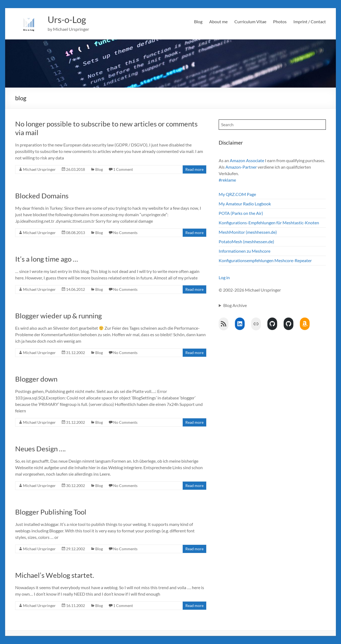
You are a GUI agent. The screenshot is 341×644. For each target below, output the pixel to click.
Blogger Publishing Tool (51, 512)
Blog (198, 21)
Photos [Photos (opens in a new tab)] (280, 21)
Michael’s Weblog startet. (55, 575)
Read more (194, 169)
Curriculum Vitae (250, 21)
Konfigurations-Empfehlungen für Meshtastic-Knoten (269, 223)
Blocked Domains (42, 196)
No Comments (125, 233)
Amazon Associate (247, 160)
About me (218, 21)
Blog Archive (235, 305)
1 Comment (123, 169)
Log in (224, 277)
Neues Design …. (40, 449)
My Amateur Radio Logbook (245, 204)
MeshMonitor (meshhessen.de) (248, 232)
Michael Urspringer (39, 169)
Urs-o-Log (69, 20)
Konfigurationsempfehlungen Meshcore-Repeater (265, 260)
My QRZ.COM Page (237, 194)
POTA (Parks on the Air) (241, 213)
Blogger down (36, 379)
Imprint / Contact (310, 21)
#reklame (227, 180)
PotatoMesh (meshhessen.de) (246, 241)
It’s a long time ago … (47, 259)
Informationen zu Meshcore (245, 251)
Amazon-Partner (241, 167)
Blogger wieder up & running (58, 316)
